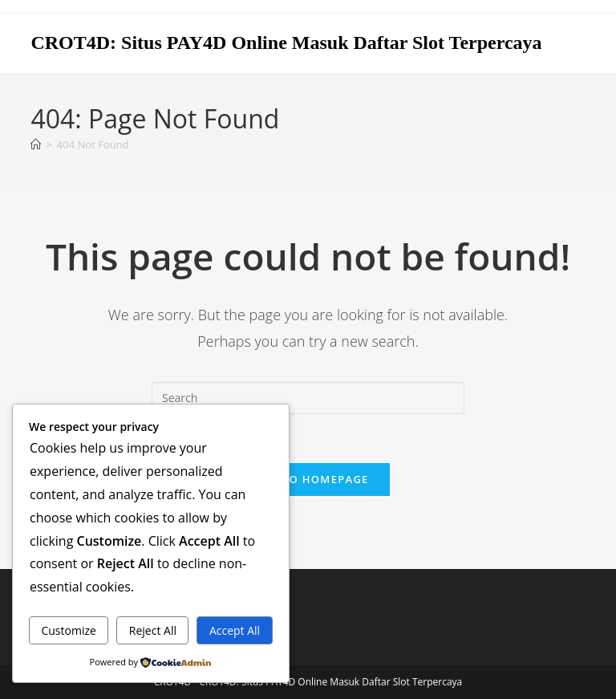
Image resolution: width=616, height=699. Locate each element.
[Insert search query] (308, 398)
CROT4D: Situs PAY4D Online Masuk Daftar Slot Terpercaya (286, 43)
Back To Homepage (308, 479)
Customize (68, 630)
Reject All (153, 630)
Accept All (235, 630)
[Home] (36, 144)
